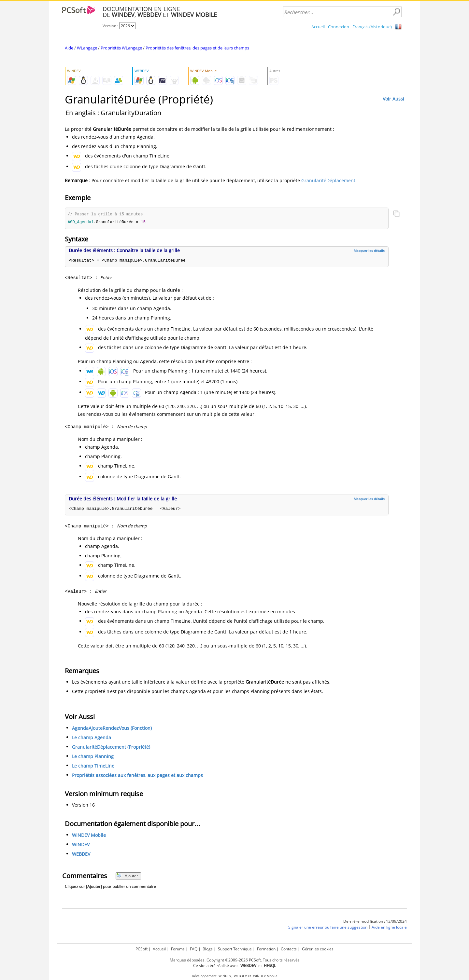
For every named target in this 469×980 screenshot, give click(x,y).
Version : (111, 26)
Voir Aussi (393, 99)
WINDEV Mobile (89, 836)
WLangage (87, 48)
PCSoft (142, 949)
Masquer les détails (369, 251)
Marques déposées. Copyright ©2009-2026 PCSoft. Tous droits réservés (235, 960)
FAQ (194, 949)
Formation (266, 949)
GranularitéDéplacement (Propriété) (111, 748)
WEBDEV (81, 855)
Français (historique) (372, 27)
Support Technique (235, 949)
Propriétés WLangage (121, 48)
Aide (69, 48)
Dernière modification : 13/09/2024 (375, 922)
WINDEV (81, 845)
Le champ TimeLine (93, 766)
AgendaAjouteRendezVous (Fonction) (112, 729)
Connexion (339, 27)
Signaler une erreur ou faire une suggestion (328, 928)
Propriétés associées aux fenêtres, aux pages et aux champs (137, 776)
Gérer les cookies (318, 949)
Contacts (289, 949)
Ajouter (127, 876)
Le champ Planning (93, 757)
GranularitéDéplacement (328, 180)
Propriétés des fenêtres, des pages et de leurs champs (197, 48)
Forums (178, 949)
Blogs (208, 949)
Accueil (318, 27)
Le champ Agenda (92, 738)
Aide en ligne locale (389, 928)
